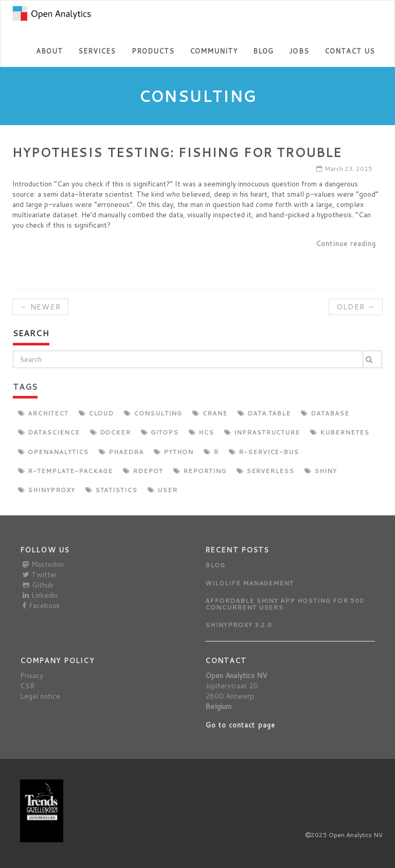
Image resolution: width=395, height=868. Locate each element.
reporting (200, 471)
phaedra (121, 452)
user (163, 490)
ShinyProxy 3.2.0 (239, 625)
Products (153, 51)
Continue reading (346, 244)
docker (111, 432)
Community (214, 51)
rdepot (143, 471)
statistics (112, 490)
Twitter (40, 575)
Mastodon (43, 564)
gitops (160, 432)
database (325, 413)
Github (38, 585)
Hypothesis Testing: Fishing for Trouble (177, 152)
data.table (264, 413)
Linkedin (40, 595)
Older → (356, 307)
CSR (27, 686)
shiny (321, 471)
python (174, 452)
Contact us (350, 51)
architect (43, 413)
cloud (96, 413)
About (49, 51)
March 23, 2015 (344, 169)
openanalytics (53, 452)
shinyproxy (47, 490)
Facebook (41, 605)
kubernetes (340, 432)
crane (210, 413)
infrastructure (262, 432)
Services (97, 51)
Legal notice (40, 696)
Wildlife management (249, 583)
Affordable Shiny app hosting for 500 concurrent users (285, 604)
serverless (266, 471)
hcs (201, 432)
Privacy (32, 675)
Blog (263, 51)
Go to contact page (240, 725)
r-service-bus (264, 452)
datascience (49, 432)
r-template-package (65, 471)
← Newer (40, 307)
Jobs (299, 51)
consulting (153, 413)
